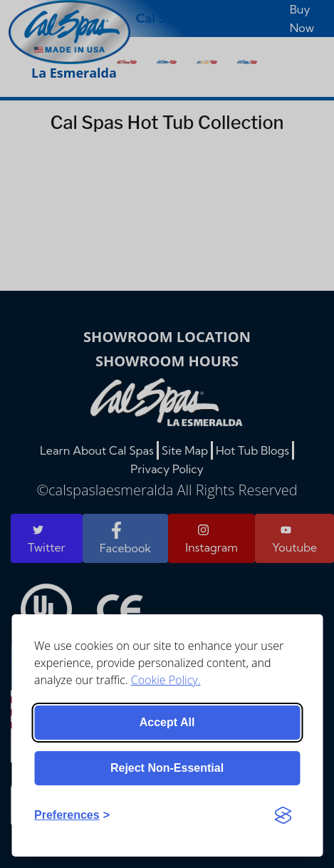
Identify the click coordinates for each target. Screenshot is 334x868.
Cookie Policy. (166, 680)
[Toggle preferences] (72, 815)
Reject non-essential (167, 768)
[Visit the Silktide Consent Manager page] (283, 815)
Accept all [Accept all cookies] (167, 722)
